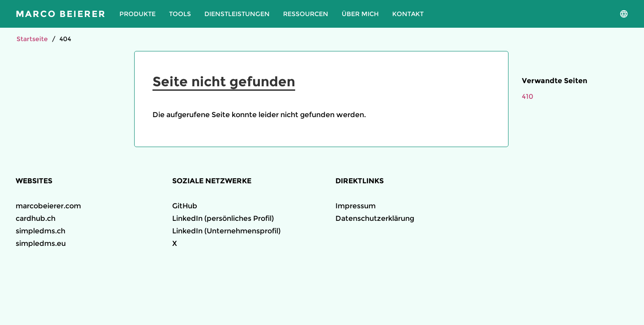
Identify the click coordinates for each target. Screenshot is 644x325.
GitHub (185, 206)
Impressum (356, 206)
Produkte (138, 14)
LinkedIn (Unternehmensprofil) (226, 231)
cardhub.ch (36, 218)
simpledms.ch (40, 231)
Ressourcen (306, 14)
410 (527, 96)
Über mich (360, 14)
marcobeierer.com (48, 206)
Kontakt (408, 14)
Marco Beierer (61, 14)
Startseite (32, 39)
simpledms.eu (41, 243)
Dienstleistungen (237, 14)
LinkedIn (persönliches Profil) (223, 218)
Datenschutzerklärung (375, 218)
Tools (180, 14)
